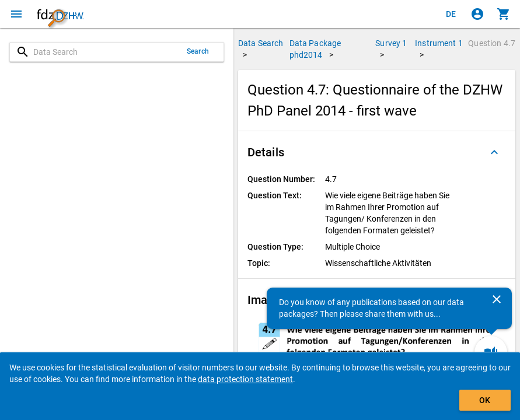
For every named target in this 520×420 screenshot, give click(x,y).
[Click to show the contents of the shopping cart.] (504, 14)
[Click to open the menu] (16, 14)
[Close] (497, 299)
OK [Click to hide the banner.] (485, 400)
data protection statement (245, 379)
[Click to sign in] (477, 14)
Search (198, 51)
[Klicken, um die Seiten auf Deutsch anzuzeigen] (451, 14)
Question (492, 43)
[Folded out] (494, 152)
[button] (377, 152)
